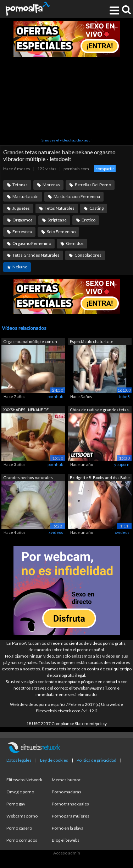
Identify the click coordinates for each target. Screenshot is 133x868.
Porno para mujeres (71, 816)
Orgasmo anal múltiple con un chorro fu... (30, 342)
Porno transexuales (70, 804)
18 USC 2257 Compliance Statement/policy (66, 724)
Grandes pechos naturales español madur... (28, 478)
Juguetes (21, 208)
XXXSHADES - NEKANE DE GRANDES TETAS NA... (26, 410)
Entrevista (22, 232)
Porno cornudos (22, 840)
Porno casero (19, 828)
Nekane (20, 267)
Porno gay (16, 804)
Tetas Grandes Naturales (36, 255)
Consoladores (88, 255)
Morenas (51, 185)
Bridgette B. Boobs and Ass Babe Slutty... (100, 478)
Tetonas (20, 185)
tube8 (124, 397)
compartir (105, 169)
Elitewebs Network (24, 780)
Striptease (57, 220)
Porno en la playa (68, 828)
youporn (122, 464)
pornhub (55, 397)
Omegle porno (20, 792)
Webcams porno (22, 816)
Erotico (88, 220)
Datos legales (19, 760)
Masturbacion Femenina (77, 196)
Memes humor (66, 780)
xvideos (56, 532)
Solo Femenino (61, 232)
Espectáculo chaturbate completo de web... (92, 342)
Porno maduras (66, 792)
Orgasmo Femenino (32, 243)
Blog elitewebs (66, 840)
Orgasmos (23, 220)
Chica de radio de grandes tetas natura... (99, 410)
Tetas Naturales (60, 208)
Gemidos (75, 243)
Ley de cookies (54, 760)
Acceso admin (67, 853)
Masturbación (26, 196)
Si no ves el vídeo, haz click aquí (66, 140)
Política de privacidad (96, 760)
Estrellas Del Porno (93, 185)
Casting (96, 208)
